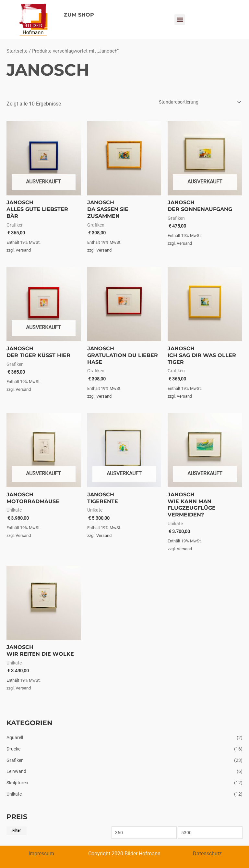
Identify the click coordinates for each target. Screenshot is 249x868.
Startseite (17, 51)
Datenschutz (207, 854)
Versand (23, 250)
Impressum (41, 854)
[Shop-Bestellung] (199, 102)
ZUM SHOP (79, 15)
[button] (180, 20)
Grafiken (15, 760)
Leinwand (16, 771)
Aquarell (15, 738)
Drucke (13, 749)
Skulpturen (17, 783)
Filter (17, 831)
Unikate (14, 794)
